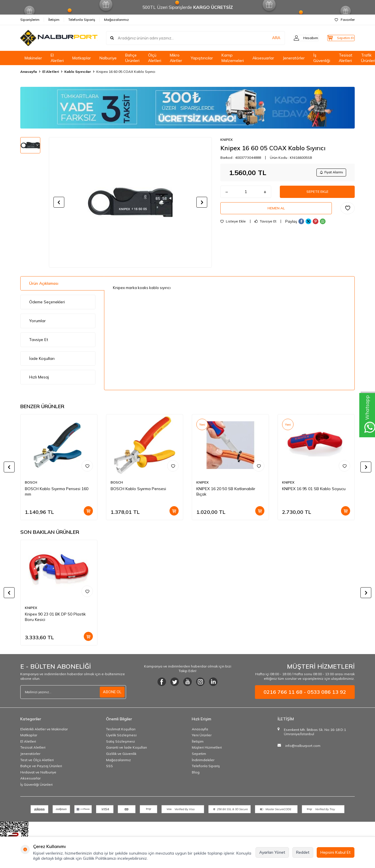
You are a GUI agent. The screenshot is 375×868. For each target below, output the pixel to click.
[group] (130, 202)
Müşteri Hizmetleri (207, 747)
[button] (59, 202)
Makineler (33, 58)
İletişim (54, 20)
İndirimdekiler (203, 760)
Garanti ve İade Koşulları (126, 747)
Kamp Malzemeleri (233, 58)
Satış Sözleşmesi (120, 741)
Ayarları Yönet (272, 852)
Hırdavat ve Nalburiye (38, 772)
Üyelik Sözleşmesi (121, 735)
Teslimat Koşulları (121, 729)
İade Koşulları (42, 358)
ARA (265, 38)
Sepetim (199, 754)
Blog (196, 772)
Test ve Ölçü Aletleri (37, 760)
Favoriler (345, 20)
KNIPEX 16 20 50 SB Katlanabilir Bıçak (226, 491)
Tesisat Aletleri (346, 58)
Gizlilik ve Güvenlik (121, 754)
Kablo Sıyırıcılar (78, 72)
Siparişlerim (30, 20)
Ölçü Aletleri (155, 58)
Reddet (303, 852)
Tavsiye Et (266, 227)
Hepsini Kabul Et (336, 852)
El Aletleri (57, 58)
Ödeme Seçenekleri (47, 302)
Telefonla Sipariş (82, 20)
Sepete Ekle (317, 194)
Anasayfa (29, 72)
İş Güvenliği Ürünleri (36, 784)
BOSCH (31, 482)
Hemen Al (276, 213)
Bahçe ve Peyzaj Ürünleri (41, 766)
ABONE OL (111, 692)
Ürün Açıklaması (44, 283)
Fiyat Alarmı (329, 173)
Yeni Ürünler (202, 735)
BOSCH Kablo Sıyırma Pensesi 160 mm (57, 491)
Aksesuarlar (263, 58)
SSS (109, 766)
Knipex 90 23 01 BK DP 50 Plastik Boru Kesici (55, 617)
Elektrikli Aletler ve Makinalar (44, 729)
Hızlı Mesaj (39, 377)
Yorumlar (37, 321)
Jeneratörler (294, 58)
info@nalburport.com (303, 746)
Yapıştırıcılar (202, 58)
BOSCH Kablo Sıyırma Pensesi (138, 489)
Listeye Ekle (233, 227)
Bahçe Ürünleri (132, 58)
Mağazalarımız (116, 20)
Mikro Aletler (176, 58)
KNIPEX (227, 140)
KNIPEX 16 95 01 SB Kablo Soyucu (314, 489)
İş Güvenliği (322, 58)
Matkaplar (82, 58)
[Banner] (187, 108)
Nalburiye (108, 58)
